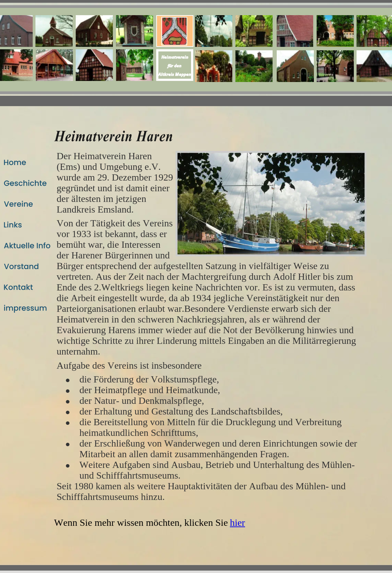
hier (237, 523)
